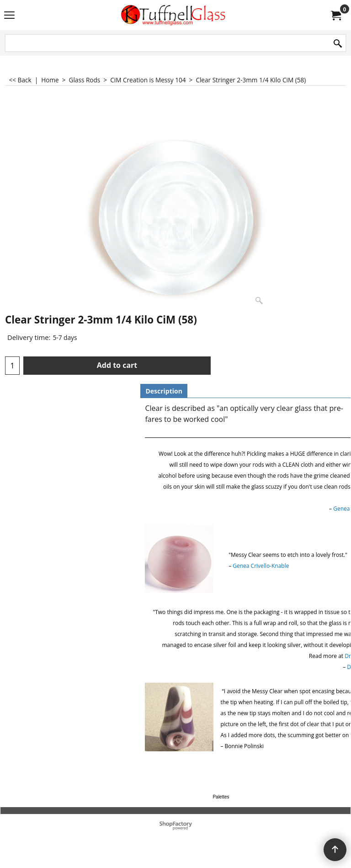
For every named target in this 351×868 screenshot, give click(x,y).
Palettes (221, 797)
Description (164, 391)
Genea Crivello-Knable (261, 566)
